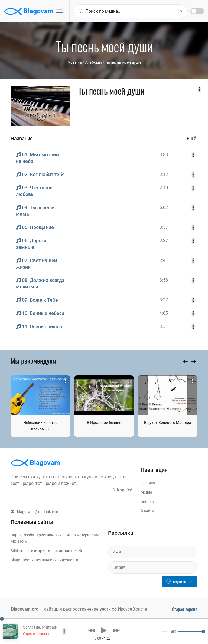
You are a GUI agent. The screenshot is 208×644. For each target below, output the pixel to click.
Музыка (75, 62)
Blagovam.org (25, 609)
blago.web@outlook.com (35, 512)
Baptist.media (22, 535)
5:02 (164, 207)
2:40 (164, 188)
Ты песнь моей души (123, 62)
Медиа (146, 492)
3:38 (164, 155)
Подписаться (180, 582)
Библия (147, 501)
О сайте (147, 511)
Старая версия (185, 609)
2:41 (164, 260)
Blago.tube (20, 560)
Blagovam (29, 11)
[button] (92, 630)
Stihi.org (18, 551)
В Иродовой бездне (104, 423)
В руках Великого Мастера (168, 423)
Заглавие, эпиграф (40, 627)
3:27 (164, 241)
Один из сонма (36, 634)
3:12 (164, 174)
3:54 (164, 326)
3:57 (164, 227)
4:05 (164, 313)
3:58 (164, 280)
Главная (148, 483)
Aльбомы (93, 62)
